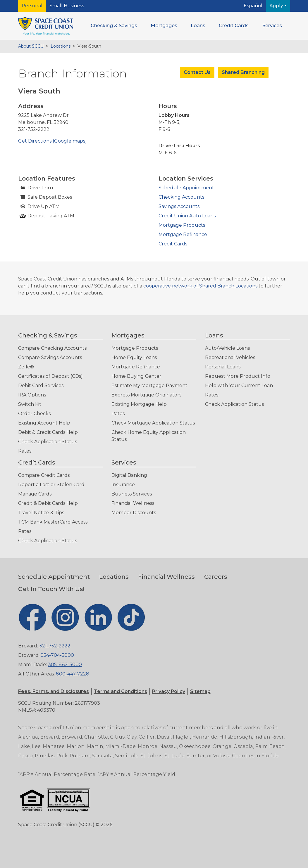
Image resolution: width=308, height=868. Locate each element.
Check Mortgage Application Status (153, 423)
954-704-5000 (57, 655)
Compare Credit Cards (44, 475)
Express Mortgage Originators (146, 395)
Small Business (67, 6)
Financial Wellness (133, 503)
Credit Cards (173, 244)
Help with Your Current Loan (239, 386)
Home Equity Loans (134, 357)
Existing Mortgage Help (139, 404)
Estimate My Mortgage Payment (149, 386)
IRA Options (32, 395)
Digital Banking (129, 475)
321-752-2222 (55, 646)
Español (253, 6)
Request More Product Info (238, 376)
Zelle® (26, 367)
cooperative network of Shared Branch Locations (200, 286)
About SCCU (31, 46)
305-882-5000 (65, 665)
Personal (32, 6)
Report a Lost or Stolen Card (51, 485)
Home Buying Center (136, 376)
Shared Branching (243, 72)
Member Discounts (134, 513)
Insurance (123, 485)
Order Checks (34, 414)
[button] (114, 26)
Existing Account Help (44, 423)
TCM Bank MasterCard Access (53, 522)
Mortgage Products (182, 225)
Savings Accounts (179, 206)
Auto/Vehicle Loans (227, 348)
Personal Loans (223, 367)
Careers (216, 577)
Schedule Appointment (186, 188)
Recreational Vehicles (230, 357)
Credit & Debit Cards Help (48, 503)
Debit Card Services (41, 386)
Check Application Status (48, 442)
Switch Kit (30, 404)
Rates (25, 451)
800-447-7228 (73, 674)
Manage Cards (35, 494)
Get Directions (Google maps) (53, 141)
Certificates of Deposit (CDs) (50, 376)
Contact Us (197, 72)
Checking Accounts (181, 197)
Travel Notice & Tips (41, 513)
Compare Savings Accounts (50, 357)
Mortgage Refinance (183, 234)
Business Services (132, 494)
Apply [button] (277, 6)
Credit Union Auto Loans (187, 216)
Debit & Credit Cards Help (48, 432)
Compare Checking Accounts (52, 348)
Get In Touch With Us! (51, 589)
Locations (61, 46)
